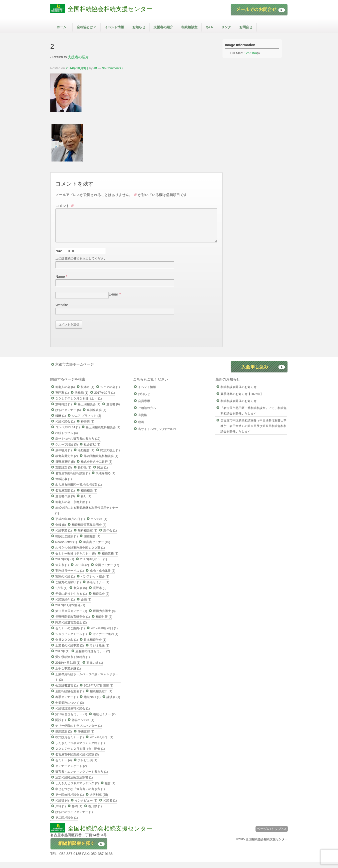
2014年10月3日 (77, 68)
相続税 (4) (62, 806)
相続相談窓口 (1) (101, 697)
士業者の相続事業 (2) (69, 651)
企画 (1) (86, 605)
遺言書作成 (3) (65, 502)
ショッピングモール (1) (71, 640)
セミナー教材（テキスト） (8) (75, 559)
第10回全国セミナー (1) (71, 720)
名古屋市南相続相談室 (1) (72, 479)
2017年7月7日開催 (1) (98, 691)
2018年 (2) (82, 571)
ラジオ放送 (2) (99, 651)
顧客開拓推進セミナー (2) (93, 657)
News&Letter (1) (66, 548)
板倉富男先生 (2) (66, 462)
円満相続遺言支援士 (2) (71, 628)
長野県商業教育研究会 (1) (72, 623)
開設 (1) (60, 726)
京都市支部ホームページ (74, 370)
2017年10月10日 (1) (93, 565)
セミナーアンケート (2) (71, 772)
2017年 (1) (62, 657)
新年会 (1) (110, 536)
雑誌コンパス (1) (83, 726)
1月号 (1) (61, 594)
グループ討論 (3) (66, 450)
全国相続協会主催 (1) (69, 697)
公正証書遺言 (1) (66, 691)
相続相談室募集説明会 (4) (89, 531)
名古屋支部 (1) (65, 496)
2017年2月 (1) (65, 565)
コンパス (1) (99, 525)
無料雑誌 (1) (63, 410)
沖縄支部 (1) (86, 737)
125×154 (250, 53)
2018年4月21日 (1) (68, 669)
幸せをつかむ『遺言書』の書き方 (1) (80, 795)
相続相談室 (189, 27)
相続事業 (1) (63, 536)
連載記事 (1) (63, 485)
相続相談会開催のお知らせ (238, 393)
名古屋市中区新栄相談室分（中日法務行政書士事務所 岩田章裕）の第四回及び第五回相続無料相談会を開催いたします (253, 432)
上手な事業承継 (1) (68, 674)
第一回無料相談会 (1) (69, 801)
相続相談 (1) (89, 496)
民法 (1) (102, 473)
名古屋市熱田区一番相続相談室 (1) (78, 491)
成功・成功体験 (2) (102, 577)
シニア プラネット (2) (86, 422)
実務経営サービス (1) (69, 577)
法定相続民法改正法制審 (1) (74, 783)
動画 (141, 428)
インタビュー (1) (86, 806)
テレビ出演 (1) (87, 766)
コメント (65, 206)
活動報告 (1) (86, 456)
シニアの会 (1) (110, 393)
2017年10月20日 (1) (104, 634)
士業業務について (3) (69, 709)
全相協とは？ (86, 27)
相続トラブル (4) (66, 439)
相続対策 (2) (104, 623)
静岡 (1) (77, 812)
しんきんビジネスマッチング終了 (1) (80, 749)
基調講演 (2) (63, 737)
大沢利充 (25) (99, 801)
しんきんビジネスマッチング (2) (77, 789)
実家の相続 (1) (65, 582)
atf (95, 68)
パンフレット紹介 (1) (95, 582)
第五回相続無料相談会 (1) (103, 433)
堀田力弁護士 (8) (104, 617)
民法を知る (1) (105, 479)
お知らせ (139, 27)
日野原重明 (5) (65, 468)
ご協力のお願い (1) (68, 588)
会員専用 (144, 407)
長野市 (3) (100, 594)
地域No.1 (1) (92, 703)
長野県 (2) (84, 473)
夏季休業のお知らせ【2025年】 (242, 400)
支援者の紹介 (163, 27)
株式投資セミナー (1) (69, 743)
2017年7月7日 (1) (101, 743)
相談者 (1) (110, 806)
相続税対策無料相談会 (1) (72, 714)
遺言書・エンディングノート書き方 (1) (81, 778)
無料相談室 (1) (87, 536)
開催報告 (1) (92, 542)
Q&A (209, 27)
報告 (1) (110, 789)
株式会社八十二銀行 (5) (96, 468)
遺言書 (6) (113, 410)
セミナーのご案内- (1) (70, 634)
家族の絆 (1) (95, 669)
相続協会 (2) (101, 600)
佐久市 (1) (62, 571)
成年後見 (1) (63, 456)
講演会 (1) (113, 703)
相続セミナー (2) (104, 720)
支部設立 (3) (63, 473)
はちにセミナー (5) (68, 416)
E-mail (113, 300)
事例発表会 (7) (96, 416)
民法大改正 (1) (110, 456)
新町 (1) (86, 502)
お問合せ (246, 27)
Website (62, 311)
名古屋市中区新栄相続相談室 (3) (77, 760)
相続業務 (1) (110, 559)
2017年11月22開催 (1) (70, 611)
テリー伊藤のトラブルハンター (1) (78, 732)
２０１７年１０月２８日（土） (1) (78, 404)
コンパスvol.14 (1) (67, 433)
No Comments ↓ (112, 68)
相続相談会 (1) (65, 427)
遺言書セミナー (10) (97, 548)
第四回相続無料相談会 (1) (101, 462)
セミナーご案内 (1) (105, 640)
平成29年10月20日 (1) (70, 525)
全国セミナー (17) (107, 571)
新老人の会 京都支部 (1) (72, 508)
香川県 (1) (95, 812)
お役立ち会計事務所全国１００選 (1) (80, 554)
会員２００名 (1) (66, 646)
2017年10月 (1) (104, 399)
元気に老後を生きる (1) (71, 600)
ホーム (61, 27)
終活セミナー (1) (98, 588)
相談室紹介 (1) (65, 605)
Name (60, 282)
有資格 (142, 421)
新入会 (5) (80, 594)
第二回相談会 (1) (66, 824)
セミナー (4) (63, 766)
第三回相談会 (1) (89, 410)
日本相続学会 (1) (95, 646)
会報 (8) (60, 531)
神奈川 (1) (87, 427)
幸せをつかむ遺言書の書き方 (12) (78, 445)
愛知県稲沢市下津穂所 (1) (72, 663)
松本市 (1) (87, 393)
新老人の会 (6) (65, 393)
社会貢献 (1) (92, 450)
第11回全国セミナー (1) (71, 617)
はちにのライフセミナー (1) (74, 818)
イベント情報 (114, 27)
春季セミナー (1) (66, 703)
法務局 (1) (81, 399)
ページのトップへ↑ (272, 835)
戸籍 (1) (60, 812)
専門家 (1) (62, 399)
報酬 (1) (60, 422)
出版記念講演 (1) (66, 542)
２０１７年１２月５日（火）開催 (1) (80, 755)
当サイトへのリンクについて (157, 435)
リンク (226, 27)
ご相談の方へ (147, 414)
